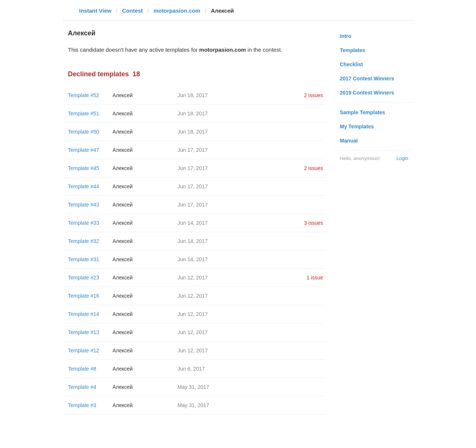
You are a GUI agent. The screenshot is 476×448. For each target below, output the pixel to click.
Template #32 (84, 241)
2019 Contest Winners (367, 93)
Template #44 (84, 186)
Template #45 (84, 168)
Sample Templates (363, 112)
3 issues (313, 223)
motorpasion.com (177, 11)
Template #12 (84, 351)
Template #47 (84, 150)
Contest (132, 11)
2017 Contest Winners (367, 79)
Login (402, 158)
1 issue (315, 278)
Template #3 (82, 405)
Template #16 (84, 296)
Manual (349, 141)
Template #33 (84, 223)
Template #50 (84, 132)
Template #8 (82, 369)
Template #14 (84, 314)
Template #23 (84, 278)
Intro (346, 36)
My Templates (357, 127)
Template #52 (84, 95)
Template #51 (84, 113)
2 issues (313, 95)
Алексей (123, 95)
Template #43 (84, 205)
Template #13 (84, 332)
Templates (353, 50)
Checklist (351, 64)
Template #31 (84, 259)
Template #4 (82, 387)
